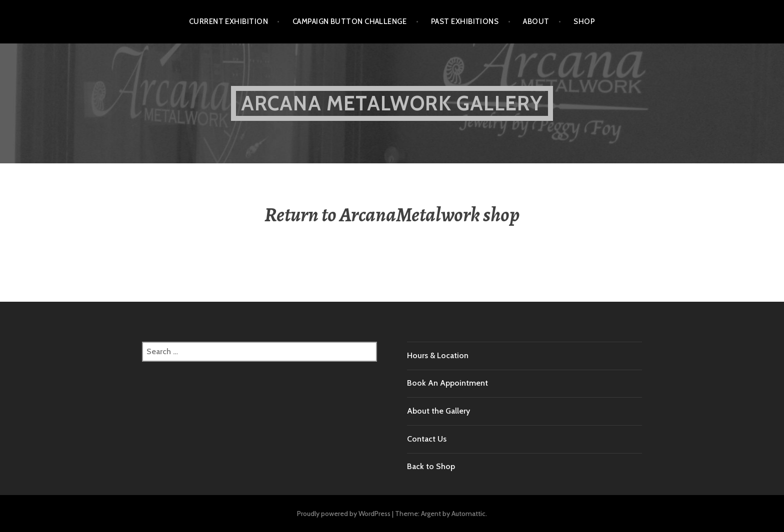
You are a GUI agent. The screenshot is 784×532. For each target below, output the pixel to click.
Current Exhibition (228, 21)
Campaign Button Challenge (349, 21)
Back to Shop (431, 466)
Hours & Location (438, 355)
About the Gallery (438, 411)
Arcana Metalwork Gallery (392, 103)
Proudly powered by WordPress (344, 514)
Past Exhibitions (465, 21)
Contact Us (427, 439)
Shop (584, 21)
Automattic (468, 514)
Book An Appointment (447, 383)
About (536, 21)
